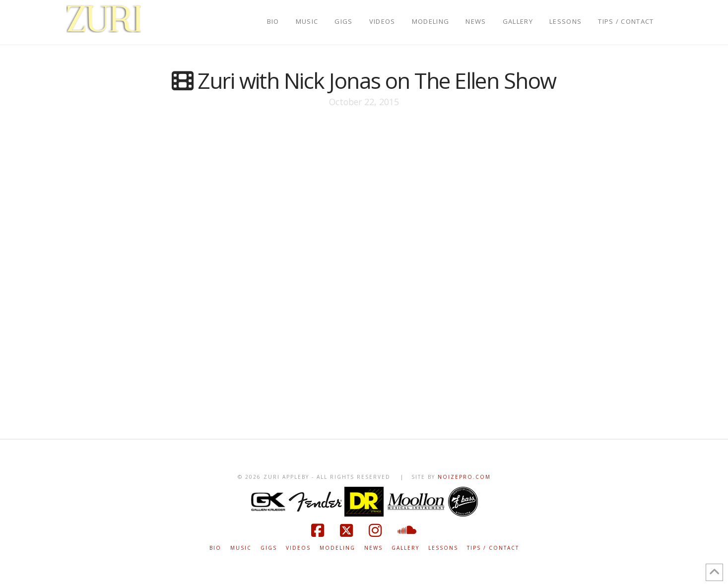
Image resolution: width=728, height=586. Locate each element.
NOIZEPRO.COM (464, 477)
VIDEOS (298, 548)
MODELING (337, 548)
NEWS (373, 548)
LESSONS (443, 548)
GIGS (269, 548)
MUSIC (241, 548)
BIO (215, 548)
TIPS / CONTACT (493, 548)
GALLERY (405, 548)
